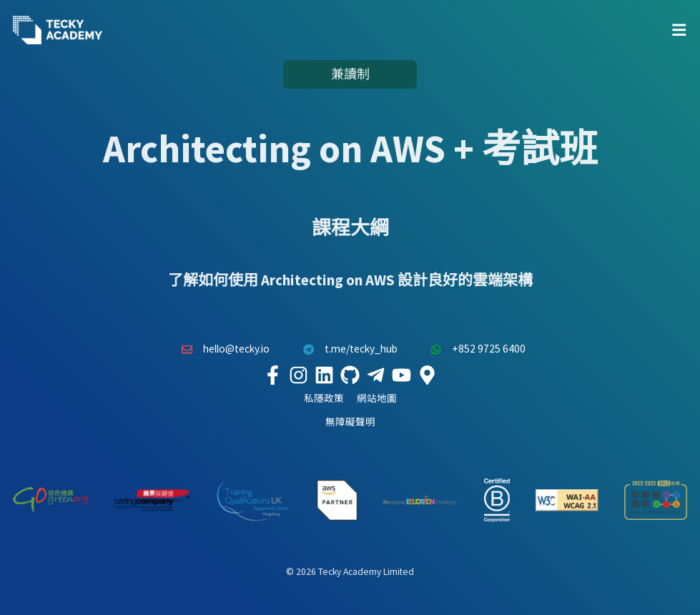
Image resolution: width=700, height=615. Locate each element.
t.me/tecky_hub (346, 349)
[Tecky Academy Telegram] (376, 375)
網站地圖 (377, 399)
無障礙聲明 (350, 422)
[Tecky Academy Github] (350, 375)
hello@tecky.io (222, 349)
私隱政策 (324, 399)
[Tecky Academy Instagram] (299, 375)
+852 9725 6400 (475, 349)
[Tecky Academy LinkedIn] (325, 375)
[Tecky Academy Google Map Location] (428, 375)
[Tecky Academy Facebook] (273, 375)
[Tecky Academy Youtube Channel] (402, 375)
